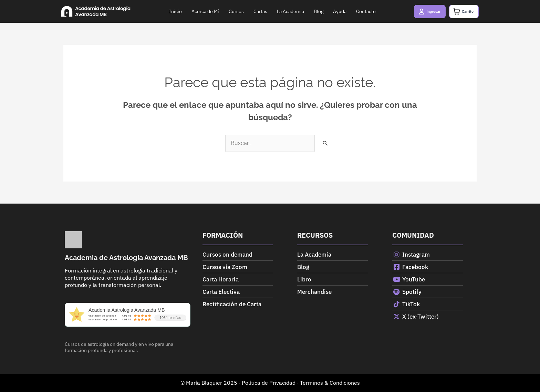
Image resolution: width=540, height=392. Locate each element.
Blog (313, 11)
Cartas (255, 11)
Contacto (360, 11)
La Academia (285, 11)
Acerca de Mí (200, 11)
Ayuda (334, 11)
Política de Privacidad (269, 383)
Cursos (231, 11)
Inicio (170, 11)
